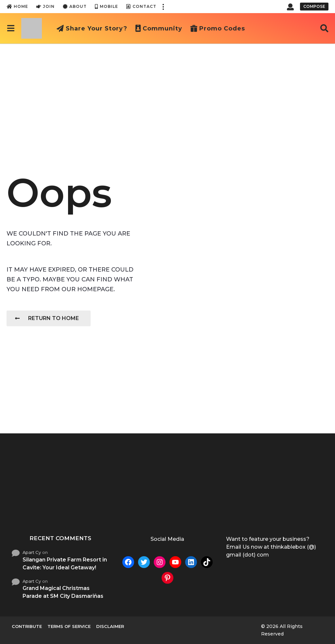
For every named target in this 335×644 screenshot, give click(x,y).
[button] (163, 7)
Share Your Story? (92, 28)
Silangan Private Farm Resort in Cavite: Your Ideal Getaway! (65, 564)
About (75, 7)
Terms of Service (69, 626)
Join (45, 7)
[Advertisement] (167, 93)
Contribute (27, 626)
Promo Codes (218, 28)
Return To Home (47, 318)
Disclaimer (110, 626)
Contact (141, 7)
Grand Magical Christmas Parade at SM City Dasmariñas (63, 592)
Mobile (106, 7)
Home (17, 7)
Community (159, 28)
